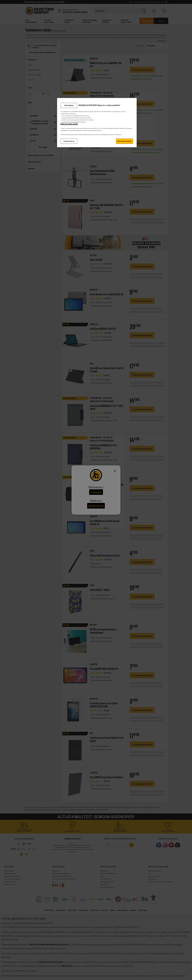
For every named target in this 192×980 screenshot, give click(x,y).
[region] (97, 123)
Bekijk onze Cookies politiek (69, 124)
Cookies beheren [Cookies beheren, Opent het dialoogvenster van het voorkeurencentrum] (69, 141)
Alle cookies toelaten (125, 141)
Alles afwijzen (69, 105)
